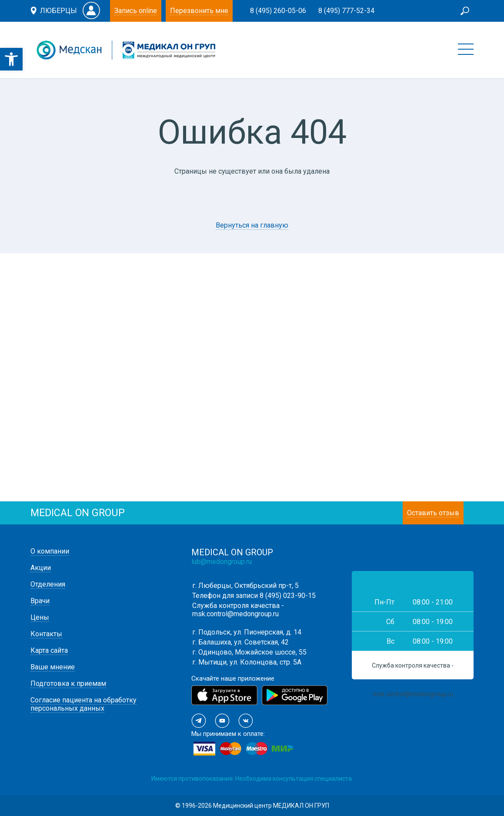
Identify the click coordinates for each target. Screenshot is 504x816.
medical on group (78, 513)
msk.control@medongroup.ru (235, 614)
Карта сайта (49, 650)
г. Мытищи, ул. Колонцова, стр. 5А (247, 662)
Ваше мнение (53, 667)
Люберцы (58, 11)
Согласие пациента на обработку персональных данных (83, 704)
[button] (11, 59)
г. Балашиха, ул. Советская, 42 (240, 642)
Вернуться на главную (252, 225)
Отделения (48, 584)
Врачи (40, 601)
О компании (50, 551)
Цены (40, 617)
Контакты (46, 634)
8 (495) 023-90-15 (288, 596)
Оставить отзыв (433, 513)
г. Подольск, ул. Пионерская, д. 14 (247, 632)
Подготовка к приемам (68, 683)
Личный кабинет (91, 10)
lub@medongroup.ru (222, 562)
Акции (41, 568)
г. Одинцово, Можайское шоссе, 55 (249, 652)
